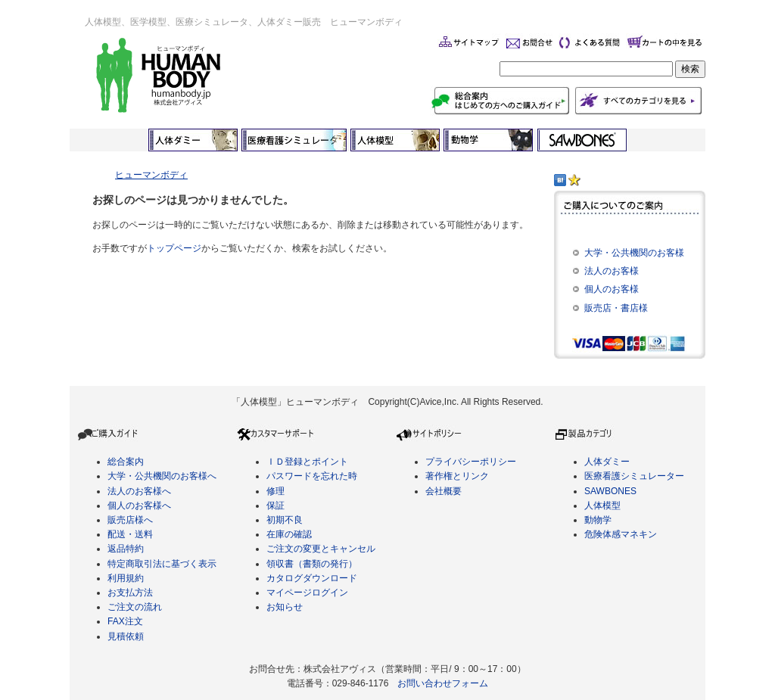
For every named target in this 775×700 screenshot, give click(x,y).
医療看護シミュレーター (634, 476)
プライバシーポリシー (471, 462)
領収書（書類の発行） (312, 564)
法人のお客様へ (139, 491)
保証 (275, 506)
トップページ (174, 248)
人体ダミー (607, 462)
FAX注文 (125, 621)
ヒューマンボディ (151, 175)
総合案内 (126, 462)
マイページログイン (307, 593)
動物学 (598, 520)
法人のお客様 (612, 271)
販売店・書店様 (616, 308)
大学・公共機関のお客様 (634, 253)
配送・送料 (130, 534)
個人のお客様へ (139, 506)
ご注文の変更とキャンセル (321, 549)
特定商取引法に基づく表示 (162, 564)
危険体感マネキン (621, 534)
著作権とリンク (457, 476)
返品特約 (126, 549)
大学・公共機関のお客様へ (162, 476)
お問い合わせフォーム (443, 683)
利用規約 (126, 578)
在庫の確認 (289, 534)
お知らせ (285, 607)
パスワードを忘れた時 (312, 476)
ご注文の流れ (135, 607)
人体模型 (602, 506)
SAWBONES (610, 491)
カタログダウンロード (312, 578)
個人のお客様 (612, 289)
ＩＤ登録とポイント (307, 462)
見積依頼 (126, 636)
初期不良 (285, 520)
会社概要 (444, 491)
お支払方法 (130, 593)
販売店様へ (130, 520)
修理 (275, 491)
